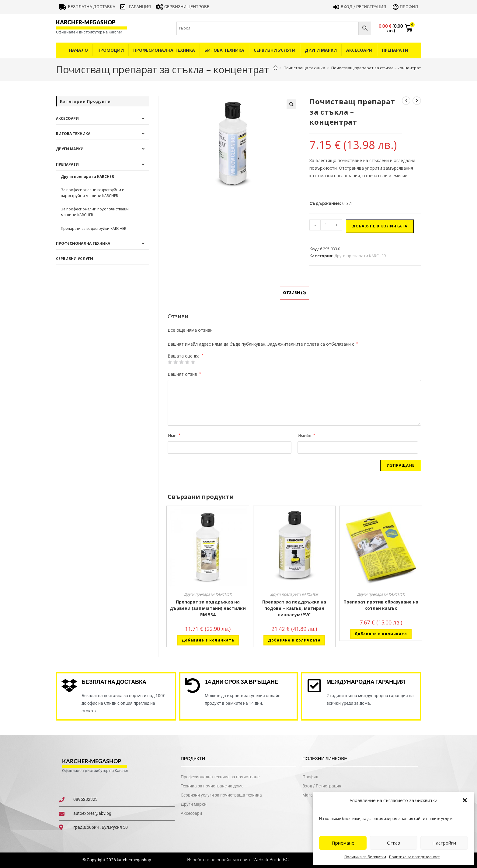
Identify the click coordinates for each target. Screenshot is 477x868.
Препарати (395, 50)
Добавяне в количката (380, 226)
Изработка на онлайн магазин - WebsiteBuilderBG (238, 860)
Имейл (306, 436)
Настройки (444, 843)
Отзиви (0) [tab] (294, 293)
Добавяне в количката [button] (208, 640)
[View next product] (417, 101)
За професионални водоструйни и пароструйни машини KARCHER (93, 193)
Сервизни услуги (275, 50)
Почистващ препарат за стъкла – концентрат (376, 68)
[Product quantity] (326, 225)
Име (174, 436)
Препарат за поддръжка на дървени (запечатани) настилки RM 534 (208, 608)
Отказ (393, 843)
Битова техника (224, 50)
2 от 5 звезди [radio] (176, 362)
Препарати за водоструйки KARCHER (94, 228)
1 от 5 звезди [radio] (170, 362)
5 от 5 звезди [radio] (193, 362)
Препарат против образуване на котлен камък (381, 605)
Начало (78, 50)
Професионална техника (164, 50)
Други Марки (321, 50)
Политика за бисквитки (365, 857)
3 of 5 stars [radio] (181, 362)
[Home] (275, 68)
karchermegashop (134, 860)
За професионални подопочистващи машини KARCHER (95, 212)
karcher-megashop (86, 22)
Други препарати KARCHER (360, 256)
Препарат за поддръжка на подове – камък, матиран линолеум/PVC (294, 608)
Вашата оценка (186, 356)
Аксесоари (359, 50)
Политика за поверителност (414, 857)
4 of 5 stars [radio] (187, 362)
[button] (465, 800)
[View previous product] (406, 101)
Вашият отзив (184, 374)
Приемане (343, 843)
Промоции (111, 50)
